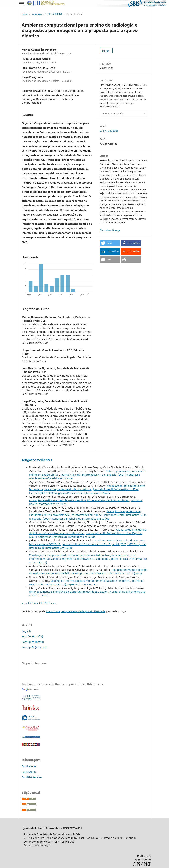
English (26, 631)
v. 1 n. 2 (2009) (54, 14)
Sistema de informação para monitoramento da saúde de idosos (90, 581)
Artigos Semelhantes (37, 460)
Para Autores (29, 772)
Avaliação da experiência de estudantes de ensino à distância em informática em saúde (85, 513)
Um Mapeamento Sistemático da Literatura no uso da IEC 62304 (69, 592)
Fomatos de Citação (113, 113)
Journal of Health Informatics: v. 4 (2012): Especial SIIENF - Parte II (86, 583)
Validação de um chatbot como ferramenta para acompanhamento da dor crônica (87, 487)
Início (25, 14)
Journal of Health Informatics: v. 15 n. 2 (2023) (114, 573)
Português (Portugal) (35, 647)
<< (23, 603)
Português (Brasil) (33, 642)
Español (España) (32, 636)
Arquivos (37, 14)
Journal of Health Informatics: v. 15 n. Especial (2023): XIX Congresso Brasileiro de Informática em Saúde (84, 491)
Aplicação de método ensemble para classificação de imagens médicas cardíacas (79, 500)
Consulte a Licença (110, 230)
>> (55, 603)
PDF (108, 51)
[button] (110, 243)
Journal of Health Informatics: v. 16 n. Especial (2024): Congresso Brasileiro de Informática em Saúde (88, 517)
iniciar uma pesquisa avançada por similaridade (76, 611)
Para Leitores (29, 766)
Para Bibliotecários (32, 777)
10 (49, 603)
